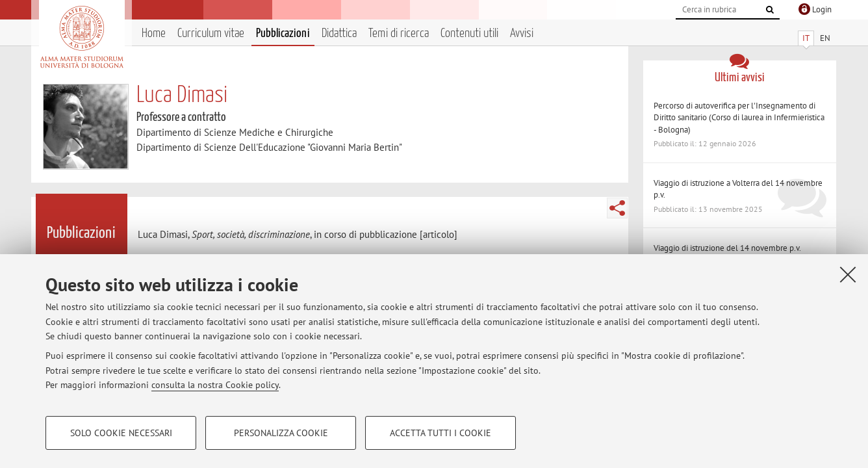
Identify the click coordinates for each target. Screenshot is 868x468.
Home (154, 33)
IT (806, 38)
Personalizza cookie (281, 433)
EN (825, 38)
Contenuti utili (469, 33)
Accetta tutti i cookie (440, 433)
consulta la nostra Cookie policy (215, 385)
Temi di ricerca (399, 33)
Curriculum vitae (211, 33)
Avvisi (522, 33)
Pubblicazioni (283, 33)
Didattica (339, 33)
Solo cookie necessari (121, 433)
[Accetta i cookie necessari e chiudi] (848, 274)
